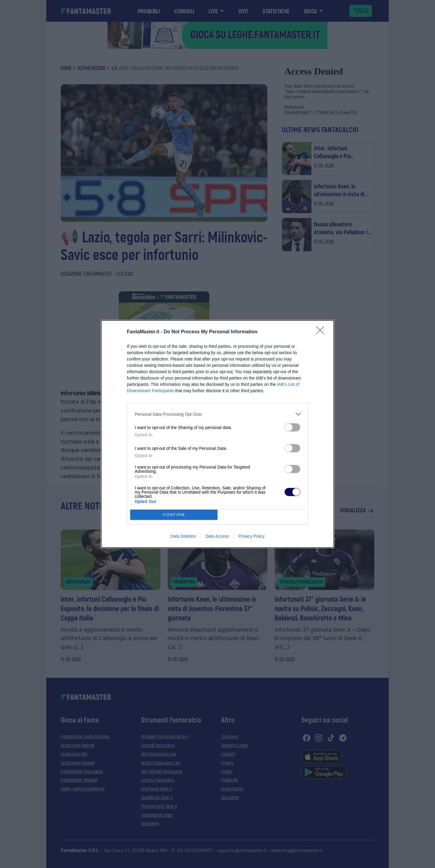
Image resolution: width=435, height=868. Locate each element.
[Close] (322, 332)
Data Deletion (183, 536)
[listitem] (217, 414)
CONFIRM (174, 515)
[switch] (292, 427)
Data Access (217, 536)
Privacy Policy (251, 536)
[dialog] (217, 434)
